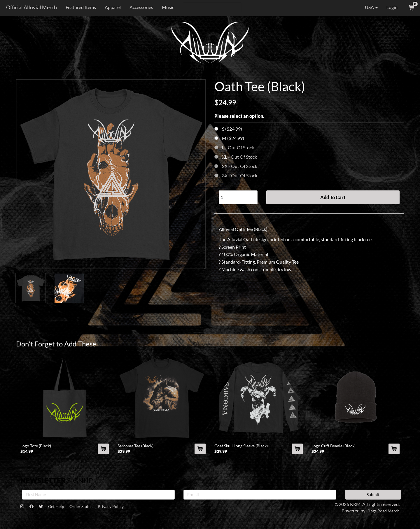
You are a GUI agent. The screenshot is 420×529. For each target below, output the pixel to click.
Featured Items (79, 7)
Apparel (111, 7)
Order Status (92, 510)
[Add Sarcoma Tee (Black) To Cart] (200, 452)
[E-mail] (260, 498)
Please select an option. (239, 116)
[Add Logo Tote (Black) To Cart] (103, 452)
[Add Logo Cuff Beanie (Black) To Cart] (394, 452)
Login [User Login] (392, 7)
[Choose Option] (216, 129)
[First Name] (98, 498)
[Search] (210, 7)
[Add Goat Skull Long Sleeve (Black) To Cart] (297, 452)
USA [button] (367, 7)
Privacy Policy (125, 510)
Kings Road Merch (381, 514)
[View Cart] (411, 7)
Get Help (63, 510)
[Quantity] (238, 197)
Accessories (140, 7)
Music (166, 7)
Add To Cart (333, 197)
